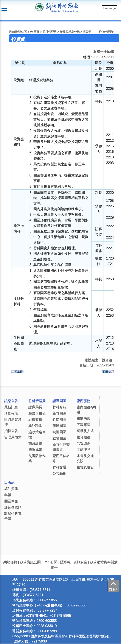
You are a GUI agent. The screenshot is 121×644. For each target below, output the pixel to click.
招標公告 (11, 431)
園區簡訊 (11, 501)
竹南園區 (59, 420)
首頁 (35, 32)
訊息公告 (11, 401)
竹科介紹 (59, 407)
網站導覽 (10, 562)
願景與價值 (37, 413)
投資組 (87, 32)
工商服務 (84, 450)
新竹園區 (59, 413)
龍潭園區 (59, 426)
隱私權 (65, 562)
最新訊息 (11, 407)
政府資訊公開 (30, 562)
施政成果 (35, 450)
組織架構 (35, 420)
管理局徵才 (13, 437)
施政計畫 (35, 443)
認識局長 (35, 407)
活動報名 (11, 413)
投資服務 (84, 437)
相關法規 (84, 418)
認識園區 (59, 401)
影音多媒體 (13, 507)
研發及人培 (85, 431)
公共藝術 (59, 473)
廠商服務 (84, 401)
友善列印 (106, 32)
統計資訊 (11, 489)
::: (4, 24)
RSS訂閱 (50, 562)
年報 (8, 495)
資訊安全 (80, 562)
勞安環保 (84, 443)
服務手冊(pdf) (104, 51)
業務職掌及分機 (70, 32)
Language (109, 8)
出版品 (9, 482)
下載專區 (84, 425)
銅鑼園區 (59, 432)
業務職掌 (35, 426)
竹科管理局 (50, 32)
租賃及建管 (85, 467)
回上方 (113, 586)
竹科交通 (59, 467)
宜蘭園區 (59, 438)
